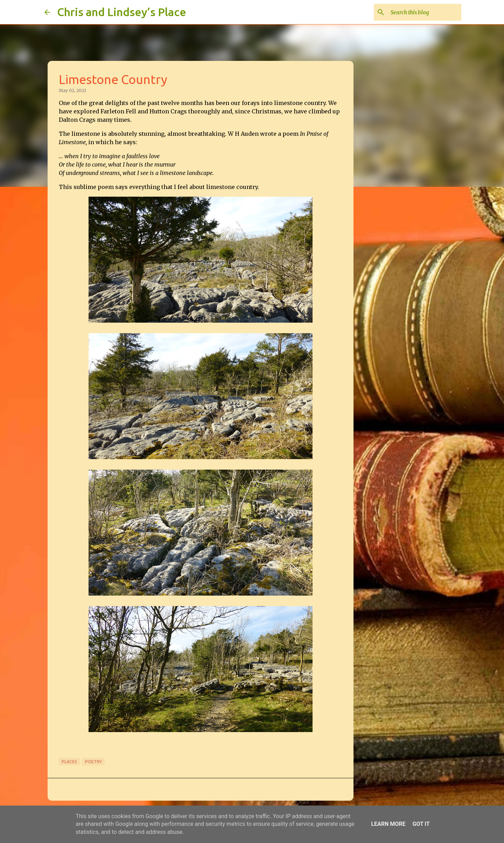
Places (69, 762)
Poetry (93, 762)
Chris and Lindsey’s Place (122, 12)
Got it (421, 824)
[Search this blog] (425, 12)
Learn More (388, 824)
